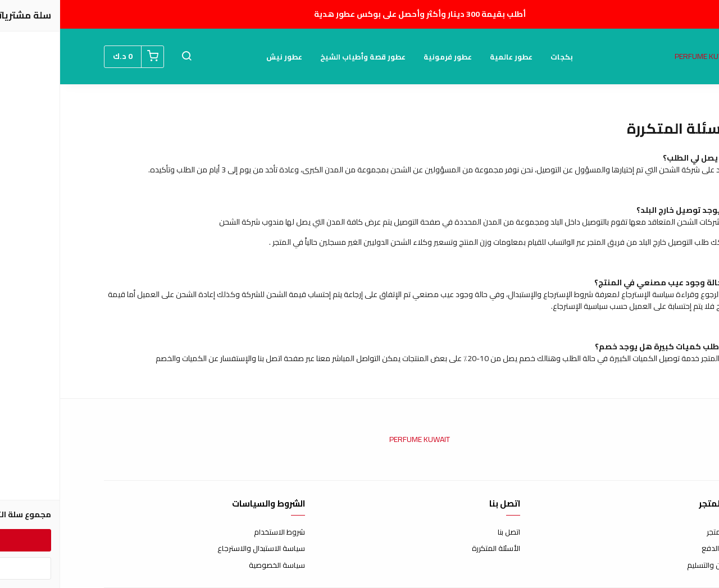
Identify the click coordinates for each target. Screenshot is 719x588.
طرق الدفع (658, 549)
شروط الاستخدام (219, 532)
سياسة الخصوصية (217, 566)
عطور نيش (224, 57)
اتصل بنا (449, 532)
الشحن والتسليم (651, 566)
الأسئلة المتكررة (436, 549)
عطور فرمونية (388, 57)
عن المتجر (661, 532)
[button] (126, 57)
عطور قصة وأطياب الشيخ (303, 57)
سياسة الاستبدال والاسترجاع (201, 549)
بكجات (502, 57)
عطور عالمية (451, 57)
